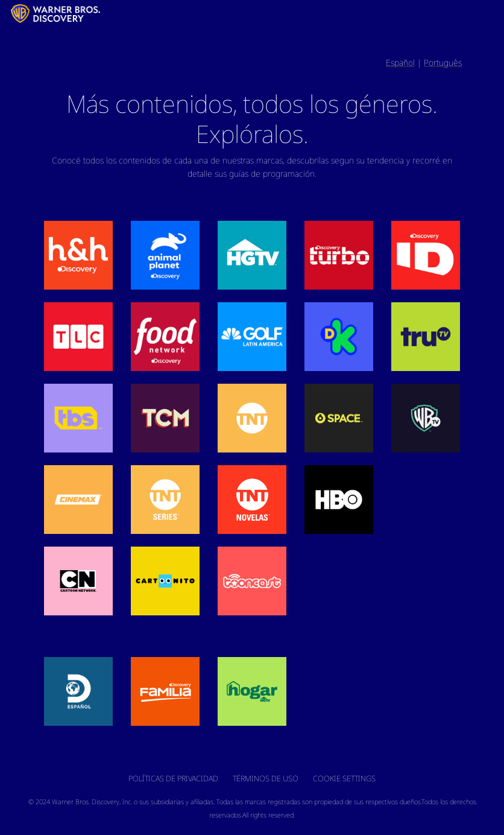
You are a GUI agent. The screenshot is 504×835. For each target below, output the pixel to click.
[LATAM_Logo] (7, 13)
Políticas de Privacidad (173, 778)
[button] (78, 255)
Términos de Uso (266, 778)
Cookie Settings (344, 778)
